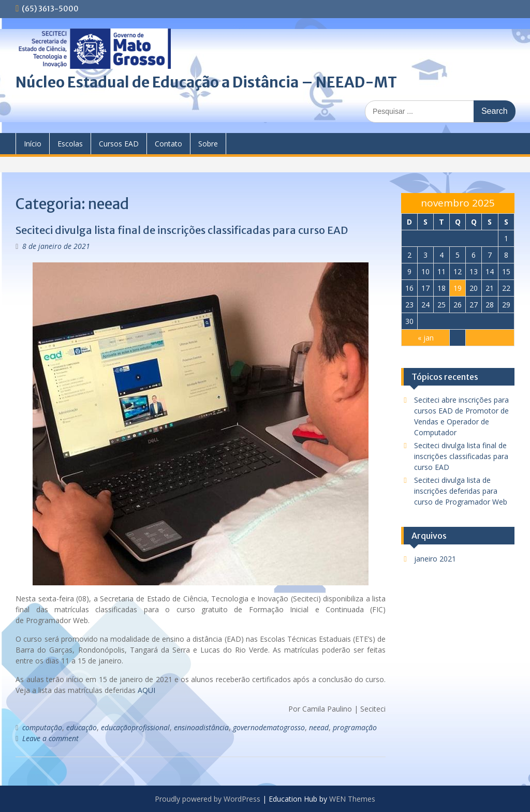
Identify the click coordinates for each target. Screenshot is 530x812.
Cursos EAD (119, 144)
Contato (168, 144)
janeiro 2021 (435, 559)
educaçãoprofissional (135, 727)
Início (33, 144)
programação (355, 727)
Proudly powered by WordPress (208, 799)
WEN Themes (352, 799)
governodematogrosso (269, 727)
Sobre (208, 144)
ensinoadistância (201, 727)
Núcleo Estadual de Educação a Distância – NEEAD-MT (206, 82)
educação (82, 727)
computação (42, 727)
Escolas (70, 144)
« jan (426, 338)
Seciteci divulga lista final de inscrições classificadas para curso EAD (182, 230)
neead (319, 727)
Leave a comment (50, 738)
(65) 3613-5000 (50, 9)
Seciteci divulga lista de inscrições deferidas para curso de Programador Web (461, 491)
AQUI (146, 690)
